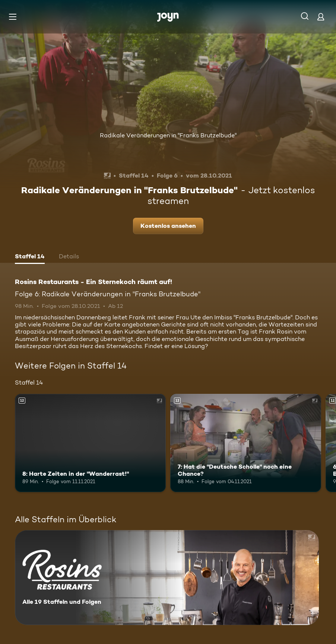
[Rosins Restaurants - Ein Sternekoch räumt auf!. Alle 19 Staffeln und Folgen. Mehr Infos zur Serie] (167, 578)
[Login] (321, 17)
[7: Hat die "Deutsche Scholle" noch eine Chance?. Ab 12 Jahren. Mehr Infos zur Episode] (246, 443)
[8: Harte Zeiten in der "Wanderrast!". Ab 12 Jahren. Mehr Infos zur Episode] (90, 443)
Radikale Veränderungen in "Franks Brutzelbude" (168, 135)
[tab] (30, 257)
